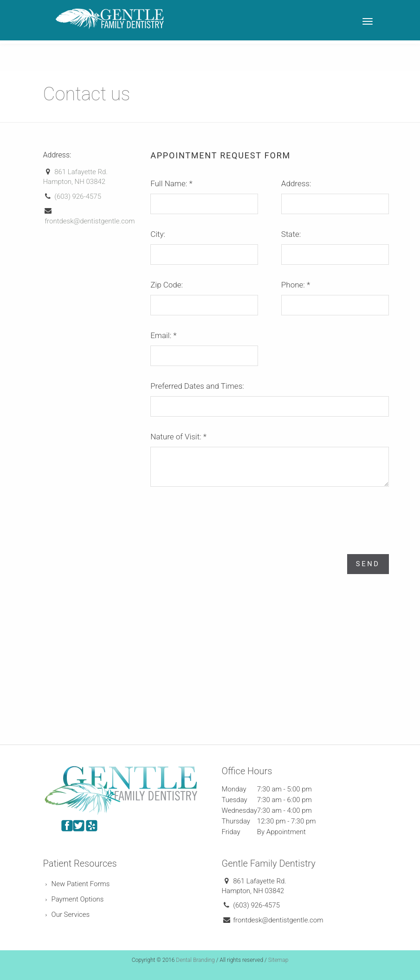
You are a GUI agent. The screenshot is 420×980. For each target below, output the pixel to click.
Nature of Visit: (178, 437)
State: (291, 234)
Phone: (296, 285)
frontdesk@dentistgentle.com (90, 221)
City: (158, 234)
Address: (296, 183)
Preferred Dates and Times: (197, 386)
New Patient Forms (81, 883)
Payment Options (78, 899)
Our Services (71, 914)
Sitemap (278, 960)
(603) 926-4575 (78, 196)
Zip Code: (167, 285)
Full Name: (171, 183)
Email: (163, 335)
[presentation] (221, 515)
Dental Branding (195, 960)
